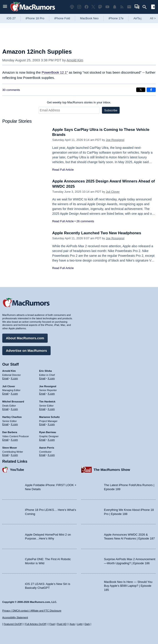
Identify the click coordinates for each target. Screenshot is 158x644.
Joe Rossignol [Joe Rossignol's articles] (48, 386)
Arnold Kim (75, 60)
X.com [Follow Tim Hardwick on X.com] (51, 409)
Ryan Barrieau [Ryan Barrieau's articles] (48, 432)
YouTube (17, 470)
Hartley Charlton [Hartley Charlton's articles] (12, 417)
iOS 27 (11, 18)
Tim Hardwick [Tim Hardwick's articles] (47, 402)
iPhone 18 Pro (35, 18)
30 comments (11, 90)
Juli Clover (113, 192)
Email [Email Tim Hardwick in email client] (42, 409)
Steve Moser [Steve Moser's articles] (10, 448)
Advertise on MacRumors (26, 351)
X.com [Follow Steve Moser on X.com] (14, 455)
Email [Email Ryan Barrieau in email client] (42, 440)
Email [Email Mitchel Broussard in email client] (5, 409)
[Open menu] (5, 7)
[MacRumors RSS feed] (122, 7)
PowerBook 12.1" (55, 72)
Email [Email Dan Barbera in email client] (5, 440)
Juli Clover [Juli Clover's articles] (9, 386)
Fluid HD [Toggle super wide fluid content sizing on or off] (62, 624)
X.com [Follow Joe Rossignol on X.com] (51, 394)
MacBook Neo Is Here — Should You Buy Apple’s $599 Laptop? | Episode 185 (128, 586)
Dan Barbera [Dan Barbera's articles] (10, 432)
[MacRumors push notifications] (115, 7)
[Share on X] (141, 90)
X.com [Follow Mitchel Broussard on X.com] (14, 409)
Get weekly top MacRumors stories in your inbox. (79, 102)
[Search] (146, 7)
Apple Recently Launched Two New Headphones (97, 233)
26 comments (85, 221)
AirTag (138, 18)
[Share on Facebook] (151, 90)
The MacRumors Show (112, 470)
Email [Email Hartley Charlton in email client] (5, 424)
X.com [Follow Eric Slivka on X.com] (51, 378)
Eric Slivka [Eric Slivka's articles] (46, 371)
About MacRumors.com (25, 338)
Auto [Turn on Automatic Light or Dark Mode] (73, 624)
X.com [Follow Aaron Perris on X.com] (51, 455)
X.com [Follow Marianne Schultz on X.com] (51, 424)
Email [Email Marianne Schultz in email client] (42, 424)
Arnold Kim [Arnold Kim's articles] (9, 371)
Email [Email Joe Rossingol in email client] (42, 394)
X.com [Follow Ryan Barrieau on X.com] (51, 440)
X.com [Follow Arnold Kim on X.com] (14, 378)
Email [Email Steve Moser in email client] (5, 455)
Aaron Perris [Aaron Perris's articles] (47, 448)
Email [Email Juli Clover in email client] (5, 394)
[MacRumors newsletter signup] (129, 7)
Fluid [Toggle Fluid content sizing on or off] (52, 624)
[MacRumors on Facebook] (86, 7)
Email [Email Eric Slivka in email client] (42, 378)
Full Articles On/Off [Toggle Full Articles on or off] (36, 624)
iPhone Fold (62, 18)
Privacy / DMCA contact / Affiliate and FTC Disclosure (32, 611)
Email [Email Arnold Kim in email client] (5, 378)
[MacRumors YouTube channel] (107, 7)
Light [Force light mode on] (80, 624)
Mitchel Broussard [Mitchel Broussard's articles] (13, 402)
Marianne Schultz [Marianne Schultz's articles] (49, 417)
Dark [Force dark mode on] (87, 624)
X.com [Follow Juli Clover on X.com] (14, 394)
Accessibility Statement (15, 617)
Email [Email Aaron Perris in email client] (42, 455)
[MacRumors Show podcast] (72, 7)
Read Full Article (63, 170)
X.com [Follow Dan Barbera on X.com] (14, 440)
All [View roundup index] (153, 18)
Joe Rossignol (115, 140)
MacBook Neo (89, 18)
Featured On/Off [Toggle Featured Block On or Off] (13, 624)
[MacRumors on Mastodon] (100, 7)
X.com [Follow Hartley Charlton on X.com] (14, 424)
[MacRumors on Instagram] (79, 7)
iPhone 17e (116, 18)
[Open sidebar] (153, 7)
